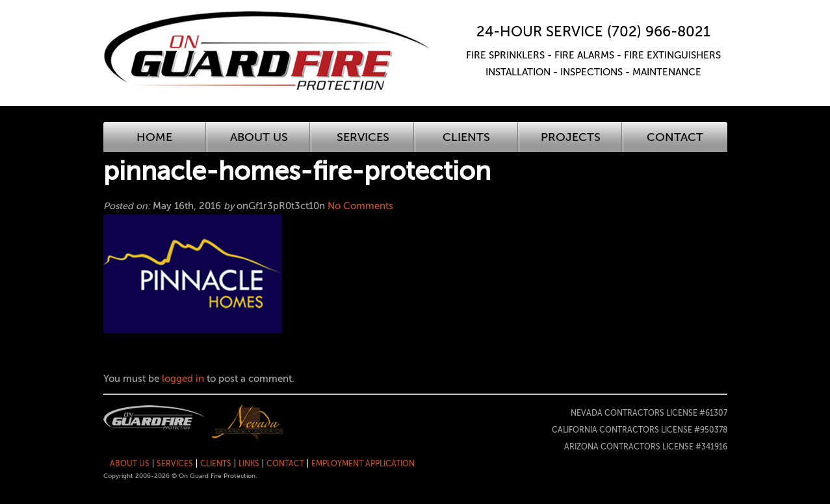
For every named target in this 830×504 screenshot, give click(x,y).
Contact (675, 137)
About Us (259, 137)
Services (363, 137)
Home (154, 137)
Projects (571, 137)
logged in (183, 379)
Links (249, 464)
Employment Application (363, 464)
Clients (466, 137)
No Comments (360, 206)
